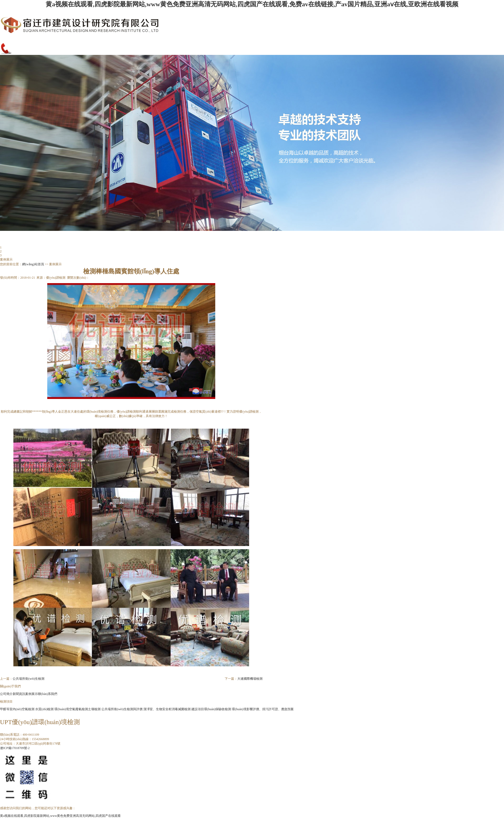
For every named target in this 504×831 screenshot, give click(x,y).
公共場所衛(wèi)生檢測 (28, 679)
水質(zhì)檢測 (44, 709)
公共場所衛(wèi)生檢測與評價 (122, 709)
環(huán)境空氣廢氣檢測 (71, 709)
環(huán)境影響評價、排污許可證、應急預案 (263, 709)
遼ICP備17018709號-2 (15, 748)
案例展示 (31, 694)
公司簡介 (6, 694)
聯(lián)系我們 (48, 694)
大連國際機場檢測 (250, 679)
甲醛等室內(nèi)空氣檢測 (17, 709)
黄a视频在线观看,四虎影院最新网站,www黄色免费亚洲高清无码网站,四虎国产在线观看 (60, 816)
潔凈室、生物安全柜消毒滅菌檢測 (167, 709)
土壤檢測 (94, 709)
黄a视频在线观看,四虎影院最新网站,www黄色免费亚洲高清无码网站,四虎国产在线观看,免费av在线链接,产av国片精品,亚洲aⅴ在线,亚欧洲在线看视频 (252, 4)
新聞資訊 (19, 694)
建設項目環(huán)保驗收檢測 (211, 709)
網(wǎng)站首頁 (33, 264)
